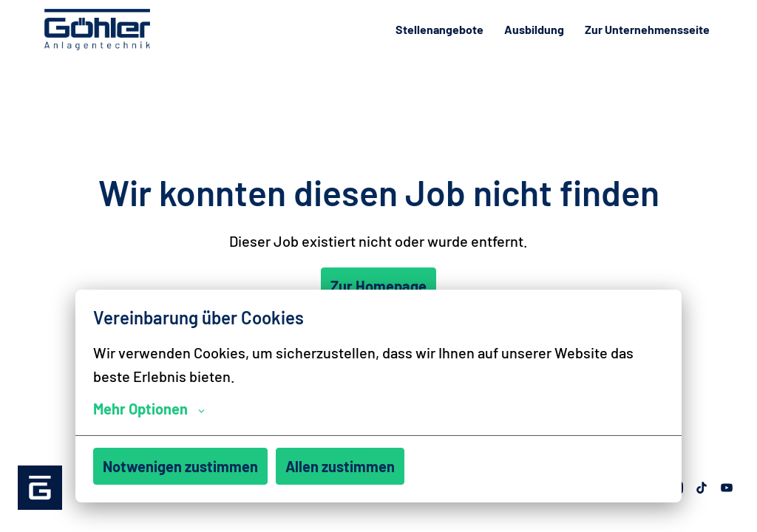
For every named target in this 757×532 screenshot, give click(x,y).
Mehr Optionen (149, 409)
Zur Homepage (378, 286)
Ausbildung (534, 29)
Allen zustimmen (340, 466)
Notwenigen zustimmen (180, 466)
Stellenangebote (439, 29)
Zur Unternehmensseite (647, 29)
